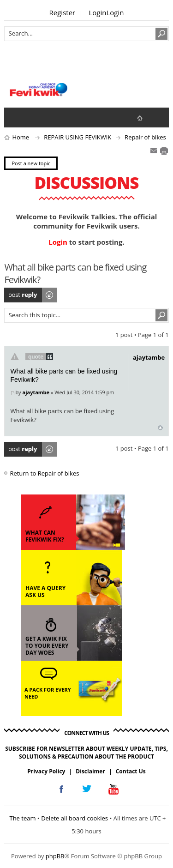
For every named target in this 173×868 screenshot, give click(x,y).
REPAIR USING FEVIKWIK (78, 137)
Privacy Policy (46, 771)
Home (21, 137)
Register (63, 12)
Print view (164, 151)
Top (160, 428)
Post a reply (31, 295)
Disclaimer (90, 771)
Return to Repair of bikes (44, 473)
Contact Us (131, 771)
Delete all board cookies (75, 818)
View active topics (35, 117)
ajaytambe (36, 392)
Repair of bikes (145, 137)
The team (22, 818)
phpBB (55, 856)
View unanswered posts (16, 117)
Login (98, 12)
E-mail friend (154, 151)
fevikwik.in (147, 118)
